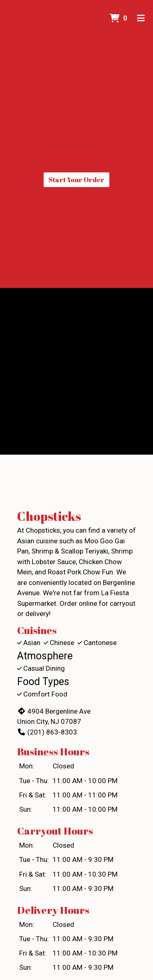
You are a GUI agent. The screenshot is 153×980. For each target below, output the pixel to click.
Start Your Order (76, 180)
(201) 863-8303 (47, 732)
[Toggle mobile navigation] (141, 18)
